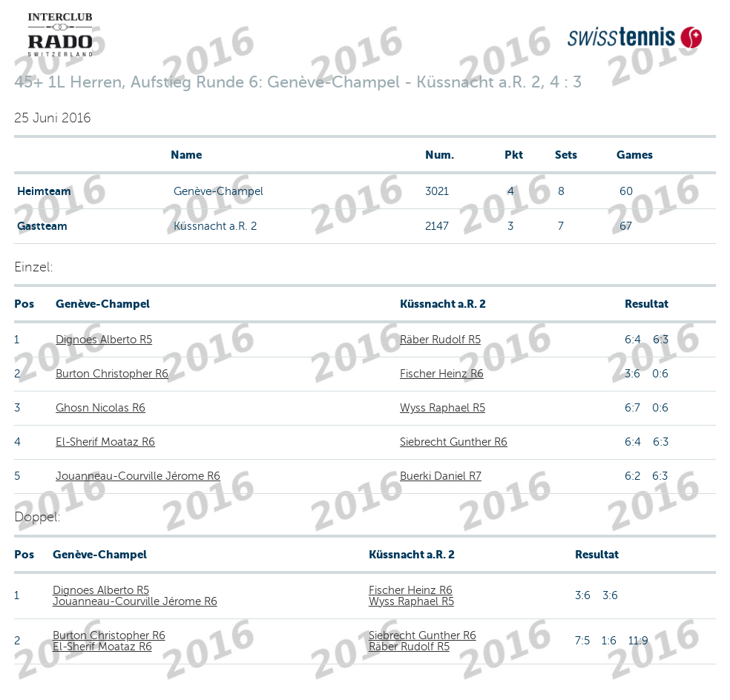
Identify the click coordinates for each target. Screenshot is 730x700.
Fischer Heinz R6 (442, 374)
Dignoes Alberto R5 (104, 340)
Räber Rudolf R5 (440, 340)
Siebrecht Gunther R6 (454, 442)
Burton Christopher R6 (112, 374)
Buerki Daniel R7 (441, 476)
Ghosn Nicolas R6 (101, 408)
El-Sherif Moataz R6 (105, 442)
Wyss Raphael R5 (443, 408)
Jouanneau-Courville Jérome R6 (138, 476)
